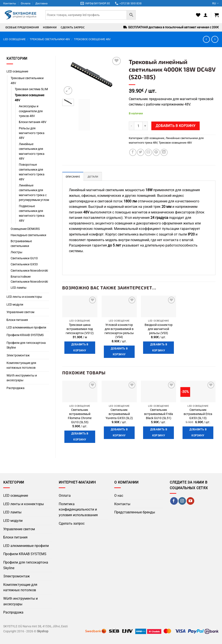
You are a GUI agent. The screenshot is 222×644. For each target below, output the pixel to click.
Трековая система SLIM (31, 89)
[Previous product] (215, 39)
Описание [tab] (73, 177)
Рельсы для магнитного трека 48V (32, 133)
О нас (119, 496)
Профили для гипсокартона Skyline (26, 345)
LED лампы (19, 288)
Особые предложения (22, 27)
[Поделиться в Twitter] (141, 152)
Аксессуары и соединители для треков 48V (31, 111)
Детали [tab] (94, 177)
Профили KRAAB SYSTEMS (25, 335)
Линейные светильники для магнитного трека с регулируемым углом (34, 193)
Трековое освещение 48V (92, 39)
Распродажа (16, 388)
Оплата (26, 3)
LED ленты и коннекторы (24, 297)
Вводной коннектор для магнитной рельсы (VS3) (159, 329)
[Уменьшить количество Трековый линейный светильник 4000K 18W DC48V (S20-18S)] (131, 126)
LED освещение (14, 39)
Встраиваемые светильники (21, 244)
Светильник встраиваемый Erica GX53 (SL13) (198, 414)
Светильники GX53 (24, 264)
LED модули (15, 304)
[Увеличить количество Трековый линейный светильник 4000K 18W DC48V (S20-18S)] (145, 126)
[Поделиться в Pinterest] (156, 152)
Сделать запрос (73, 27)
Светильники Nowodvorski (29, 271)
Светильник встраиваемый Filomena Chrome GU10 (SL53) (80, 416)
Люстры (16, 252)
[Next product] (206, 39)
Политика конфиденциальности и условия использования (78, 510)
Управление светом (20, 312)
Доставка (41, 3)
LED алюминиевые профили (26, 327)
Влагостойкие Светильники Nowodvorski (29, 279)
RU (215, 3)
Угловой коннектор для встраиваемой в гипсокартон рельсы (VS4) (119, 331)
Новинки (50, 27)
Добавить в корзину (175, 126)
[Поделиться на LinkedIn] (164, 152)
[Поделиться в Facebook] (133, 152)
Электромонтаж (18, 355)
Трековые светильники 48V (50, 39)
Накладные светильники (28, 235)
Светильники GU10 (24, 258)
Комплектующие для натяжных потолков (21, 365)
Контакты (10, 3)
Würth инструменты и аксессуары (22, 378)
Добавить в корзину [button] (80, 348)
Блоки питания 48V (33, 122)
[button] (206, 15)
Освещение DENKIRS (25, 229)
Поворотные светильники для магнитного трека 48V (32, 172)
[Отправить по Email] (148, 152)
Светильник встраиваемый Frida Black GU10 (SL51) (159, 414)
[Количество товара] (138, 126)
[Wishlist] (198, 15)
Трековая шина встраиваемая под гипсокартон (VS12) (80, 329)
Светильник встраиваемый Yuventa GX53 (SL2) (119, 414)
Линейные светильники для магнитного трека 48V (32, 151)
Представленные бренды (135, 512)
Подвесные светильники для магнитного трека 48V (32, 213)
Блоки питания (17, 320)
